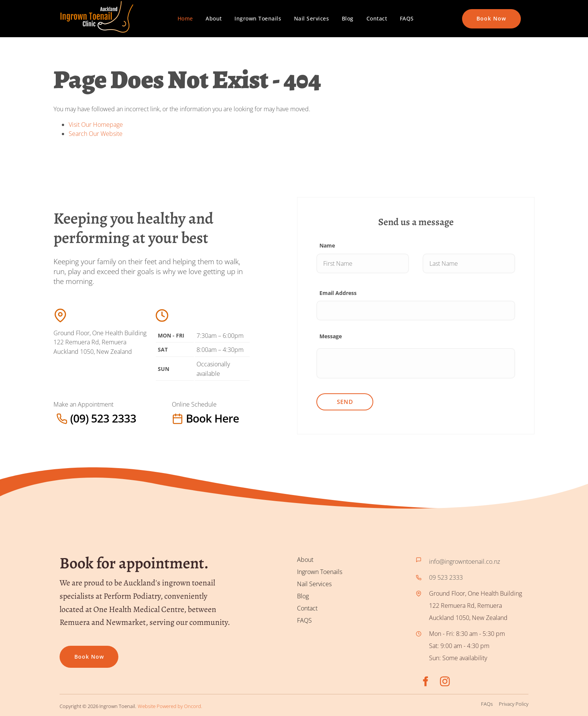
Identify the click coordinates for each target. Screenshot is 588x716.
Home (185, 18)
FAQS (407, 18)
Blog (348, 18)
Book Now (477, 13)
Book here (187, 418)
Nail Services (312, 18)
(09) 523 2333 (73, 418)
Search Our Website (96, 134)
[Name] (363, 263)
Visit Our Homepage (96, 125)
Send (345, 402)
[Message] (416, 363)
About (214, 18)
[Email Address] (416, 311)
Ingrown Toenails (258, 18)
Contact (377, 18)
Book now (74, 652)
